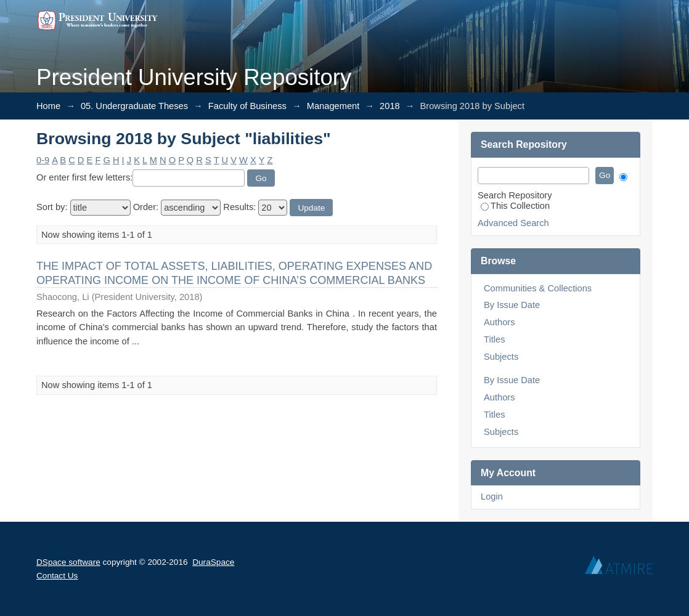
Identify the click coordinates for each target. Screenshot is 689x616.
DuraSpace (213, 562)
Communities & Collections (538, 288)
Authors (499, 322)
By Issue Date (512, 305)
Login (492, 496)
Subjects (501, 357)
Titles (494, 339)
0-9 (43, 160)
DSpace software (68, 562)
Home (48, 106)
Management (333, 106)
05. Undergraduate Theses (134, 106)
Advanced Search (513, 223)
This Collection (515, 206)
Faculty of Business (247, 106)
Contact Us (57, 576)
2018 (390, 106)
